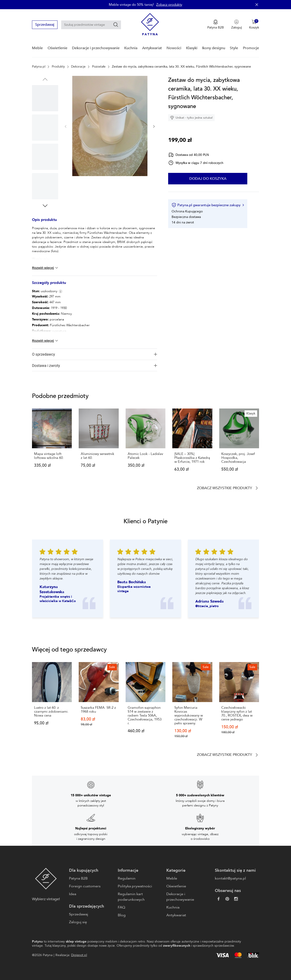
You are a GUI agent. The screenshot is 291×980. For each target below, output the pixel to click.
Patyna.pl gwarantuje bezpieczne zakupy (208, 205)
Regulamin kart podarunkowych (131, 897)
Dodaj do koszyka (208, 179)
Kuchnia (131, 48)
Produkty (58, 67)
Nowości (174, 48)
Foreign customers (85, 886)
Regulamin (127, 878)
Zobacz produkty (169, 5)
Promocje (251, 48)
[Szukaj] (116, 25)
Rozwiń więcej (45, 268)
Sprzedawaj (45, 25)
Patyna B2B (78, 878)
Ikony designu (214, 48)
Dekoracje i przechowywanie (96, 48)
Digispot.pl (79, 955)
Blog (122, 915)
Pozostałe (99, 67)
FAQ (121, 907)
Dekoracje (78, 67)
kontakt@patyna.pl (230, 878)
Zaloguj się (78, 922)
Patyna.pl (39, 67)
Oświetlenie (58, 48)
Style (234, 48)
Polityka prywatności (135, 886)
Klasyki (192, 48)
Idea (73, 894)
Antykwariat (152, 48)
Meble (37, 48)
